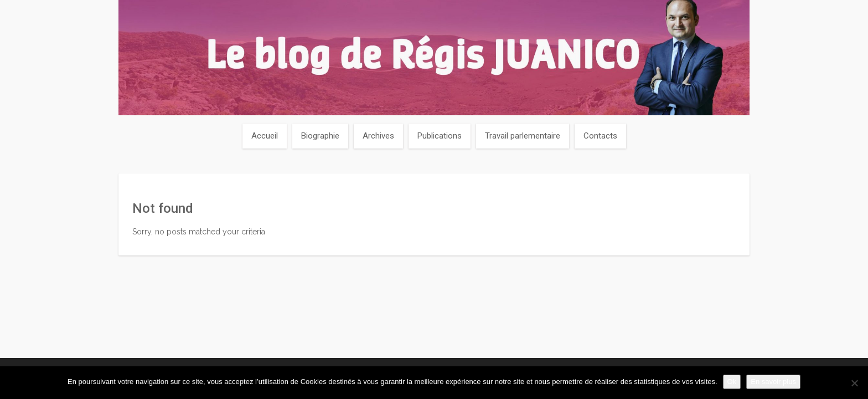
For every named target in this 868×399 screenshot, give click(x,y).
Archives (378, 136)
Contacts (600, 136)
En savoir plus (773, 382)
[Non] (854, 383)
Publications (440, 136)
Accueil (265, 136)
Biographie (320, 136)
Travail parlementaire (523, 136)
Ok (732, 382)
